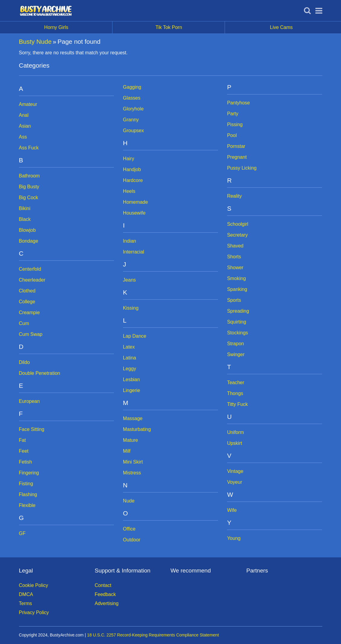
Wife (232, 510)
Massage (133, 418)
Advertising (107, 603)
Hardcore (133, 180)
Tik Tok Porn (190, 27)
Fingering (29, 473)
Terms (26, 603)
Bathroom (29, 176)
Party (233, 114)
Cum (24, 323)
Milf (127, 451)
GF (22, 533)
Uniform (235, 432)
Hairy (129, 159)
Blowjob (27, 230)
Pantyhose (238, 103)
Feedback (105, 594)
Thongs (235, 393)
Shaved (235, 246)
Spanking (237, 289)
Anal (24, 115)
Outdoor (132, 540)
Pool (232, 135)
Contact (103, 585)
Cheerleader (32, 280)
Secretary (237, 235)
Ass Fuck (29, 148)
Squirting (237, 322)
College (27, 302)
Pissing (235, 124)
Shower (235, 268)
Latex (129, 347)
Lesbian (131, 379)
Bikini (25, 208)
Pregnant (237, 157)
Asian (25, 126)
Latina (130, 358)
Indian (130, 241)
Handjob (132, 169)
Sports (234, 300)
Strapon (235, 344)
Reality (234, 196)
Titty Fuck (237, 404)
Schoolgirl (238, 224)
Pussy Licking (242, 168)
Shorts (234, 257)
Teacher (236, 383)
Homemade (136, 202)
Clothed (27, 291)
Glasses (132, 98)
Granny (131, 120)
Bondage (29, 241)
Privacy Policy (34, 612)
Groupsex (133, 131)
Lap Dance (135, 336)
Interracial (134, 252)
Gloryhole (133, 109)
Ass (23, 137)
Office (129, 529)
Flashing (28, 494)
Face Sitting (32, 429)
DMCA (26, 594)
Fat (22, 440)
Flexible (27, 505)
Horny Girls (79, 27)
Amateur (28, 104)
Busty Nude (35, 41)
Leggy (130, 369)
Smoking (236, 278)
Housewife (134, 213)
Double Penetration (40, 373)
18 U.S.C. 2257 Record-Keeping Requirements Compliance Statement (153, 635)
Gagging (132, 87)
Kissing (131, 308)
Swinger (236, 354)
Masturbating (137, 429)
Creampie (29, 312)
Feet (24, 451)
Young (234, 538)
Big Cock (29, 198)
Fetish (26, 462)
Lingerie (132, 390)
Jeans (129, 280)
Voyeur (235, 482)
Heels (129, 191)
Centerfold (30, 269)
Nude (129, 501)
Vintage (235, 471)
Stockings (237, 333)
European (29, 401)
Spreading (238, 311)
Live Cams (281, 27)
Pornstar (236, 146)
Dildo (24, 362)
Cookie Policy (34, 585)
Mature (131, 440)
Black (25, 219)
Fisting (26, 484)
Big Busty (29, 187)
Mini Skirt (133, 462)
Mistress (132, 473)
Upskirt (235, 443)
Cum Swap (31, 334)
